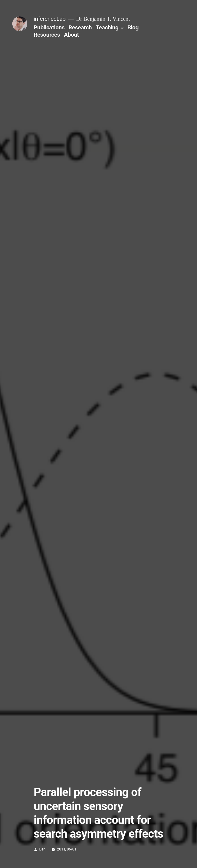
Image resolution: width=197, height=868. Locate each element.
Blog (133, 27)
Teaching (107, 27)
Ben (42, 849)
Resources (47, 35)
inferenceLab (50, 19)
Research (80, 27)
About (71, 35)
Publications (49, 27)
